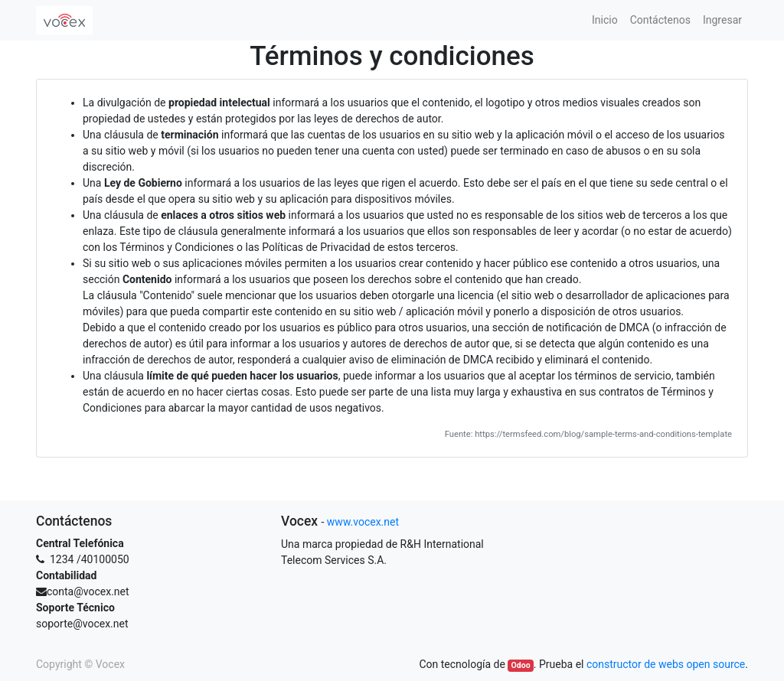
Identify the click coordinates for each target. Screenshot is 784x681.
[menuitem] (605, 20)
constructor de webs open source (666, 664)
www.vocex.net (363, 522)
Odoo (521, 665)
